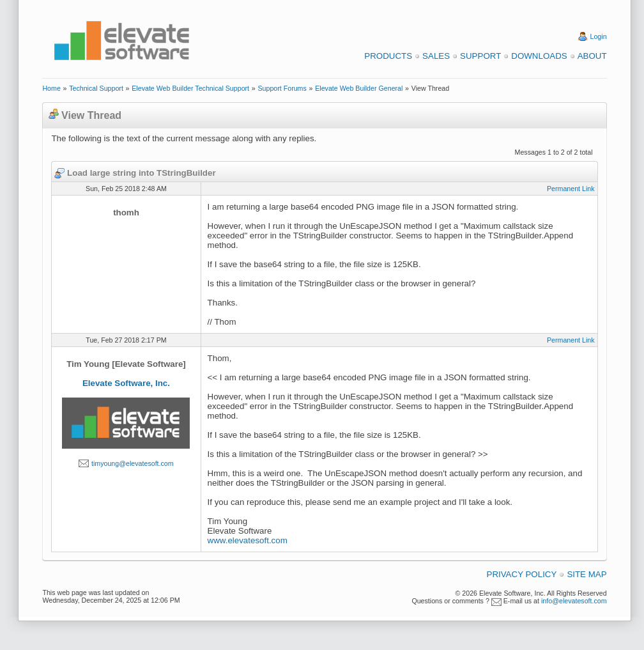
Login (599, 36)
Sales (436, 56)
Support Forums (282, 88)
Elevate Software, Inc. (126, 383)
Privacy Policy (522, 574)
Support (480, 56)
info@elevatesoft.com (574, 601)
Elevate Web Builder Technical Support (190, 88)
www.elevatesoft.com (248, 540)
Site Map (586, 574)
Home (51, 88)
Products (388, 56)
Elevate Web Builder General (359, 88)
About (592, 56)
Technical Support (96, 88)
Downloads (539, 56)
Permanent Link (571, 189)
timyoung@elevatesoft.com (133, 463)
